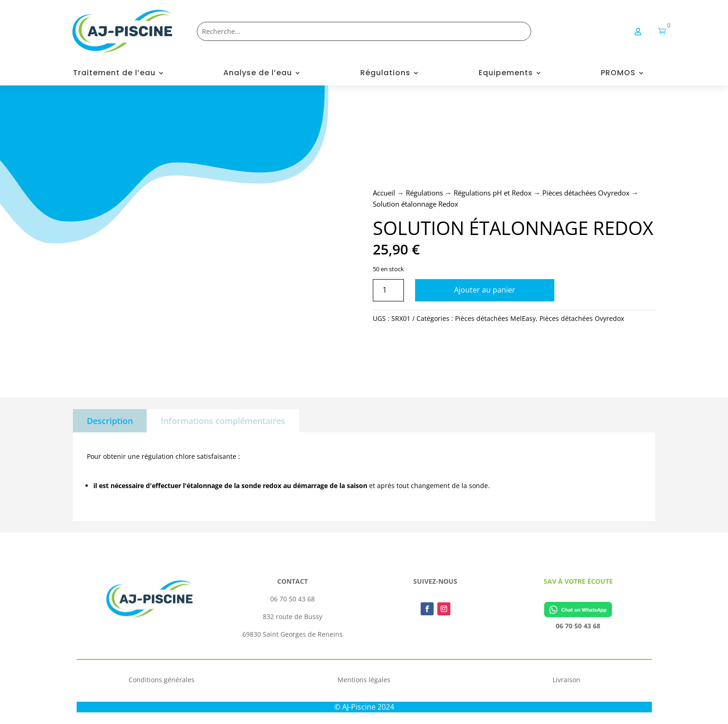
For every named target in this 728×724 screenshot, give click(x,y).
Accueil (384, 193)
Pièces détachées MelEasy (495, 318)
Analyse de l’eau (258, 74)
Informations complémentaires (223, 421)
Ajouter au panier (485, 290)
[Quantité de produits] (388, 290)
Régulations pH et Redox (493, 193)
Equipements (506, 74)
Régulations (385, 74)
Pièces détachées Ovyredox (586, 193)
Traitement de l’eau (114, 74)
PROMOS (618, 74)
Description (110, 421)
